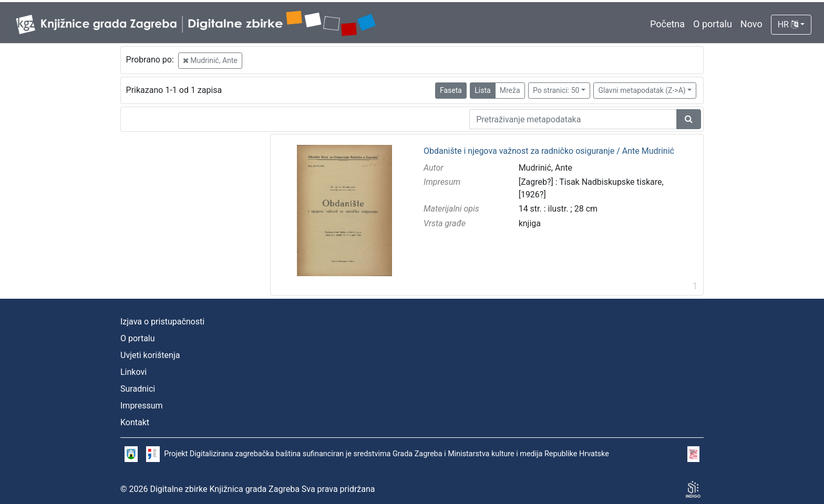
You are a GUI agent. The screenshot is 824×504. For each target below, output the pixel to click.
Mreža (510, 90)
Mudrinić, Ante (210, 60)
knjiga (530, 223)
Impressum (142, 406)
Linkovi (133, 372)
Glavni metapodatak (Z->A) (642, 90)
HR (788, 24)
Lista (482, 90)
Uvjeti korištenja (150, 355)
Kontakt (135, 422)
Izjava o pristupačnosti (162, 322)
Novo (751, 24)
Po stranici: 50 (556, 90)
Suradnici (138, 389)
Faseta (451, 90)
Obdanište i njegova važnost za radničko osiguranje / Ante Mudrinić (549, 151)
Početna (667, 24)
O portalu (713, 24)
